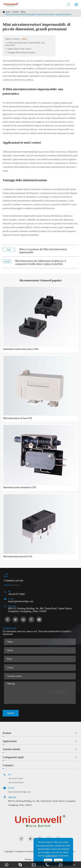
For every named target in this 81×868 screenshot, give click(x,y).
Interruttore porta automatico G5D (20, 487)
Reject (48, 861)
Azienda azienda (11, 749)
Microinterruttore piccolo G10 (18, 556)
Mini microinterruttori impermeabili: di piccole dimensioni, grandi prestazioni (38, 14)
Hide (24, 39)
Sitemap (28, 859)
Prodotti (7, 733)
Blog (23, 12)
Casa (8, 12)
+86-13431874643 (16, 783)
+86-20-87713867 (16, 594)
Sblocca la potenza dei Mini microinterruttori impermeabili (43, 251)
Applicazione (10, 741)
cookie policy (51, 856)
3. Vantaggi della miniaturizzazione (20, 52)
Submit (11, 713)
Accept (58, 861)
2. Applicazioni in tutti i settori (18, 49)
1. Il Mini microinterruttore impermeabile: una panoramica (25, 44)
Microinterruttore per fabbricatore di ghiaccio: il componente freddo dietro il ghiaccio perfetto (40, 262)
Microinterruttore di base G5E (18, 418)
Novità (15, 12)
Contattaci (8, 765)
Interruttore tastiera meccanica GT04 (21, 349)
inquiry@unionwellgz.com (21, 601)
